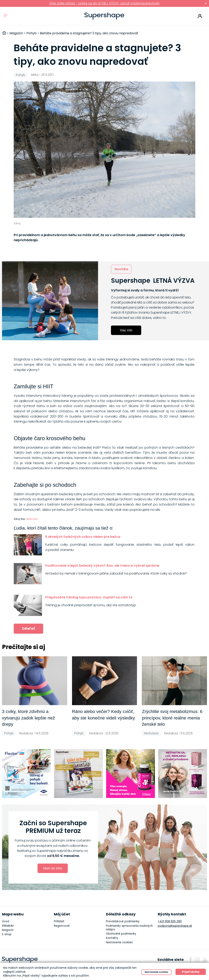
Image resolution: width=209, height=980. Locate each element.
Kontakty (112, 938)
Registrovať (62, 926)
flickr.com (32, 519)
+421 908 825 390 (170, 921)
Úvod (6, 921)
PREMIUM (8, 926)
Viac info (126, 330)
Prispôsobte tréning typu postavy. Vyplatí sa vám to (89, 597)
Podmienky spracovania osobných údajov (129, 928)
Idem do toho (53, 868)
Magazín (8, 930)
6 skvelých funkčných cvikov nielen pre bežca (83, 537)
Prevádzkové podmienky (123, 921)
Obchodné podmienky (121, 934)
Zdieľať (28, 629)
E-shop (7, 934)
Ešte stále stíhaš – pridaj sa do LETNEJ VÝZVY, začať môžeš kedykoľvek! (105, 3)
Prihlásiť (200, 16)
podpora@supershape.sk (175, 926)
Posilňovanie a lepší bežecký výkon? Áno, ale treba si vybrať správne (102, 566)
